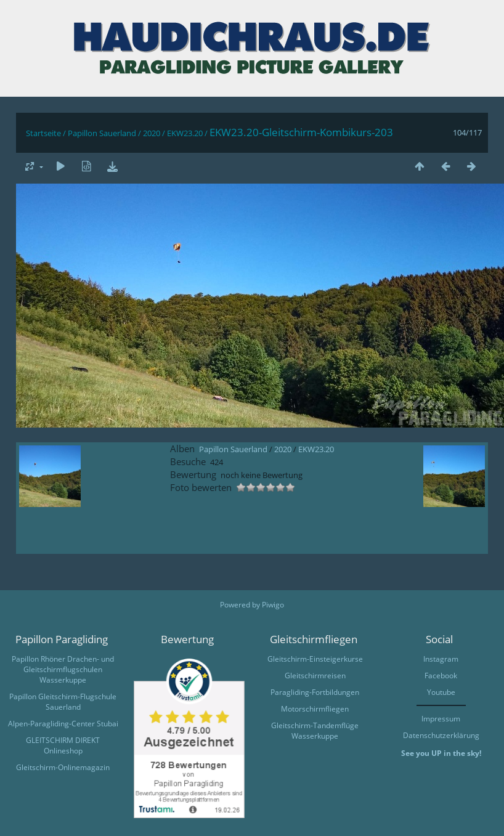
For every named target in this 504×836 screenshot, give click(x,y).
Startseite (43, 133)
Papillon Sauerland (102, 133)
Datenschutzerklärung (441, 735)
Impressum (441, 719)
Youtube (441, 692)
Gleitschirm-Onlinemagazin (63, 767)
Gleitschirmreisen (315, 676)
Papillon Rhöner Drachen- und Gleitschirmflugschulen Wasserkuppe (63, 669)
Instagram (441, 659)
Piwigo (273, 605)
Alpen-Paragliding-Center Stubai (63, 724)
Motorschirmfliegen (315, 709)
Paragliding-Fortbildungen (315, 692)
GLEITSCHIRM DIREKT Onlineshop (63, 745)
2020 (152, 133)
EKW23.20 (185, 133)
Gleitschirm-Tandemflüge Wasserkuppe (315, 731)
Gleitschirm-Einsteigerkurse (315, 659)
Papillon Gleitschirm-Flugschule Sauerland (63, 702)
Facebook (441, 676)
